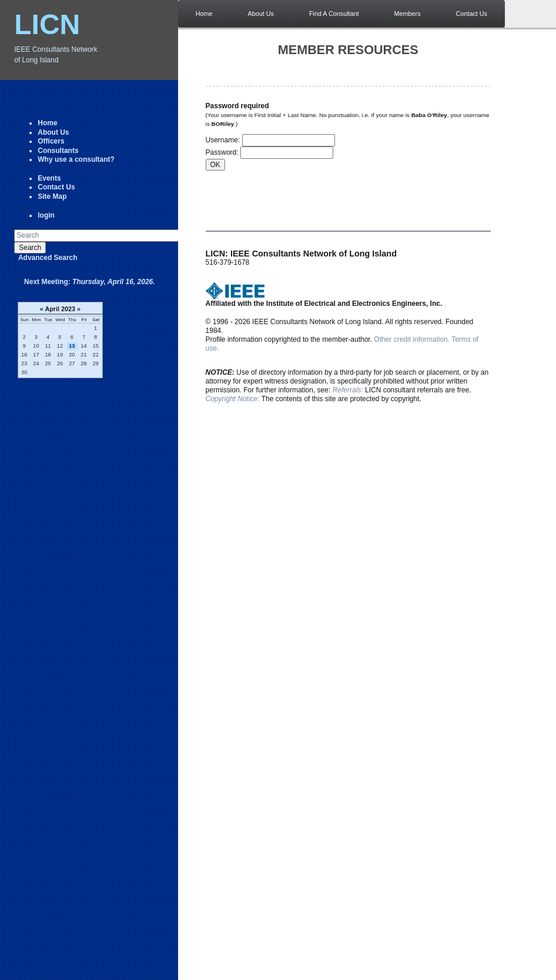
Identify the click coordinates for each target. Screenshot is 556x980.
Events (49, 178)
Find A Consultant (334, 14)
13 (72, 346)
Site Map (52, 196)
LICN (47, 24)
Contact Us (56, 187)
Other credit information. (412, 339)
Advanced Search (48, 258)
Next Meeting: (90, 282)
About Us (53, 132)
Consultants (58, 151)
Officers (51, 141)
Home (47, 123)
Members (408, 14)
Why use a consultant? (76, 159)
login (46, 215)
